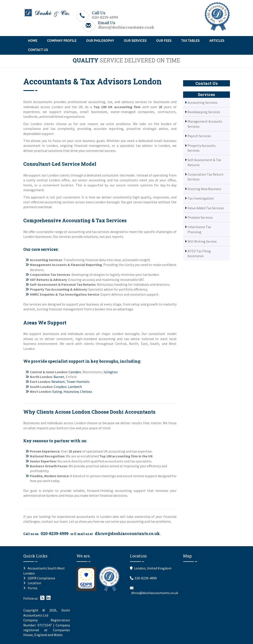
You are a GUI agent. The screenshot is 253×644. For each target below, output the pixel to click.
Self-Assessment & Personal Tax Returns (63, 284)
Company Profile (62, 41)
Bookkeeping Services (204, 112)
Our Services (135, 41)
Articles (217, 41)
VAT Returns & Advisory (48, 280)
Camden (75, 372)
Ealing (57, 391)
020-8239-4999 (105, 17)
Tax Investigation (201, 198)
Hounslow (71, 391)
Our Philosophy (100, 41)
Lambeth (75, 387)
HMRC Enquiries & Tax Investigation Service (65, 294)
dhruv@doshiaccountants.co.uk (126, 27)
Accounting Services (46, 260)
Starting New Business (204, 189)
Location (34, 583)
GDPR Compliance (41, 578)
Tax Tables (190, 41)
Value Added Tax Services (206, 208)
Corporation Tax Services (50, 275)
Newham (58, 382)
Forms (33, 588)
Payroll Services (199, 136)
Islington (111, 372)
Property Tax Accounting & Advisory (58, 289)
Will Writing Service (202, 241)
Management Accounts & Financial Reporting (66, 265)
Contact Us (38, 50)
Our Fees (164, 41)
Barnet (59, 377)
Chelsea (86, 391)
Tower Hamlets (78, 382)
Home (33, 41)
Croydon (60, 387)
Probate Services (200, 217)
